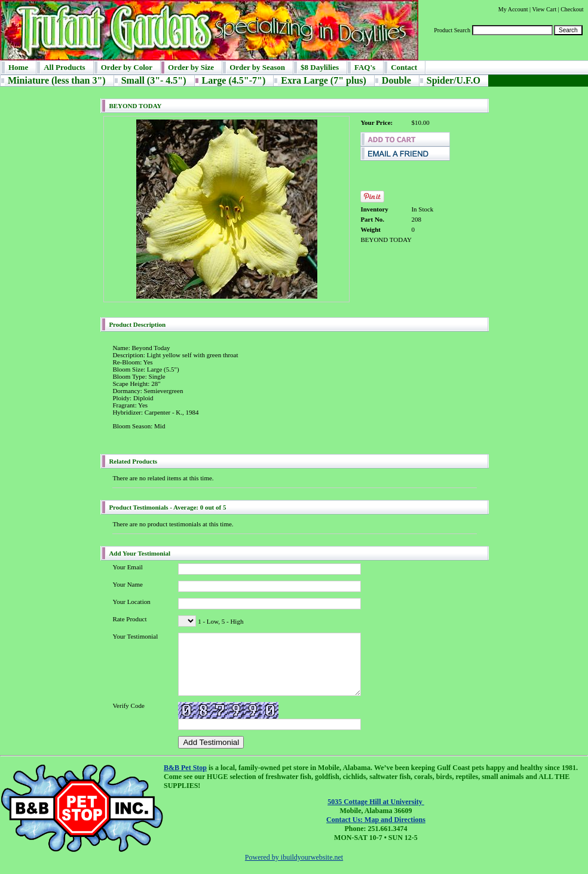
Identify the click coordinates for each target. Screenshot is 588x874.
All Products (64, 67)
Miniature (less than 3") (57, 80)
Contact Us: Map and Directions (376, 820)
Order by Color (127, 67)
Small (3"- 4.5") (154, 80)
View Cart (544, 9)
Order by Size (191, 67)
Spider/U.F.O (454, 80)
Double (396, 80)
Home (18, 67)
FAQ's (365, 67)
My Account (513, 9)
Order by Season (257, 67)
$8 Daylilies (320, 67)
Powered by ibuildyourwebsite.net (294, 857)
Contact (404, 67)
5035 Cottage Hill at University (376, 802)
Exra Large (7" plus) (324, 80)
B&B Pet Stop (185, 768)
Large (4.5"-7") (234, 80)
